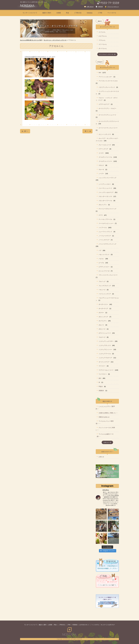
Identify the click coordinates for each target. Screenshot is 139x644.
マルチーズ (102, 337)
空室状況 (75, 625)
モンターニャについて (31, 625)
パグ (100, 250)
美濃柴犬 (101, 391)
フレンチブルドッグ (105, 286)
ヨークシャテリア (104, 362)
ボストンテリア (103, 317)
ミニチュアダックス (105, 345)
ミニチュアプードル (105, 354)
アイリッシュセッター (105, 77)
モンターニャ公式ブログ (108, 625)
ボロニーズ (102, 329)
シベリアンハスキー (105, 184)
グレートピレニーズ (105, 145)
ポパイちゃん (103, 48)
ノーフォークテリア (105, 236)
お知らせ (101, 457)
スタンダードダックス (105, 196)
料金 (55, 625)
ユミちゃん (102, 32)
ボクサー (101, 313)
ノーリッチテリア (104, 240)
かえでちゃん (103, 36)
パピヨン (101, 259)
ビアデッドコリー (104, 267)
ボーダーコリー (103, 304)
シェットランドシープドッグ (107, 178)
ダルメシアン (103, 205)
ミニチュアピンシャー (105, 349)
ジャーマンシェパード (105, 188)
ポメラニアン (103, 321)
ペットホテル (95, 625)
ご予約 (69, 625)
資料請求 (100, 7)
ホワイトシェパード (105, 333)
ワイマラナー (103, 374)
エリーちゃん (103, 44)
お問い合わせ (90, 7)
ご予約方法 (62, 625)
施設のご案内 (43, 625)
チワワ (101, 215)
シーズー (101, 174)
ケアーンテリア (103, 149)
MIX (100, 73)
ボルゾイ (101, 325)
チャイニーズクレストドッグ (107, 209)
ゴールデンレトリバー (105, 161)
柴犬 (100, 378)
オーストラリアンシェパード (107, 115)
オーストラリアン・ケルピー (107, 108)
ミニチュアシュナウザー (106, 341)
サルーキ (101, 169)
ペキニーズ (102, 290)
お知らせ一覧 (107, 442)
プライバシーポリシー (113, 7)
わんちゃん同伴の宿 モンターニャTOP (31, 40)
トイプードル (103, 228)
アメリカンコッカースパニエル (108, 81)
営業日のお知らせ (104, 417)
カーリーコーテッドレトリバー (108, 128)
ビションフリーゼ (104, 271)
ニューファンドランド (105, 232)
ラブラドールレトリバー (106, 370)
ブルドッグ (102, 281)
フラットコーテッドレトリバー (108, 275)
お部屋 (50, 625)
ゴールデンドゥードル (105, 157)
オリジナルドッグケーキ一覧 (107, 54)
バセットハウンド (104, 255)
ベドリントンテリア (105, 294)
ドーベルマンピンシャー (106, 223)
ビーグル (101, 263)
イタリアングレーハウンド (107, 87)
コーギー (101, 153)
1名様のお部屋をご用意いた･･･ (108, 413)
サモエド (101, 165)
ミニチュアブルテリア (105, 358)
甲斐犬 (101, 386)
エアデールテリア (104, 104)
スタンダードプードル (105, 201)
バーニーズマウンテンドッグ (107, 244)
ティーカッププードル (105, 219)
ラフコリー (102, 366)
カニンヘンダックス (105, 134)
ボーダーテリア (103, 309)
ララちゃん (102, 40)
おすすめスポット (84, 625)
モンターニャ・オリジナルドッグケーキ (55, 40)
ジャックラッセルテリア (106, 192)
